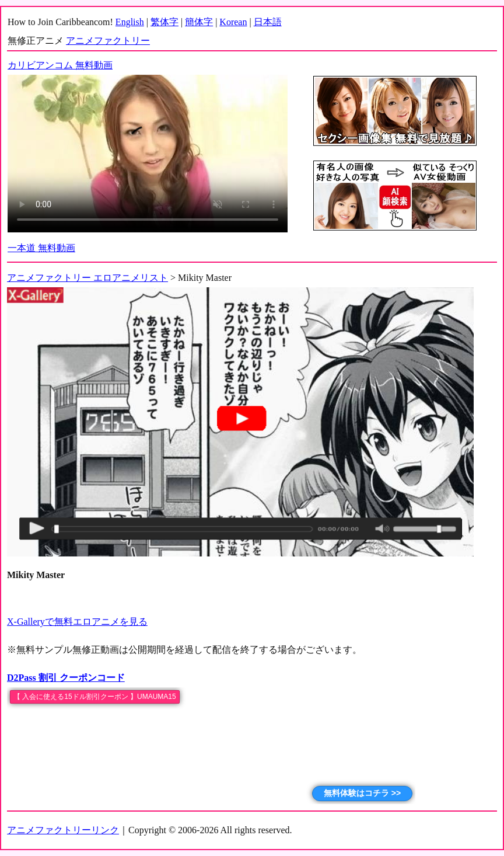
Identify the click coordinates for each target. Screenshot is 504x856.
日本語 (268, 22)
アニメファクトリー (108, 41)
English (130, 22)
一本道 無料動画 (41, 248)
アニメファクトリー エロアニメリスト (87, 278)
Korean (233, 22)
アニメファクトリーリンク (63, 830)
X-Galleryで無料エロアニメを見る (77, 622)
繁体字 (164, 22)
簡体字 (199, 22)
